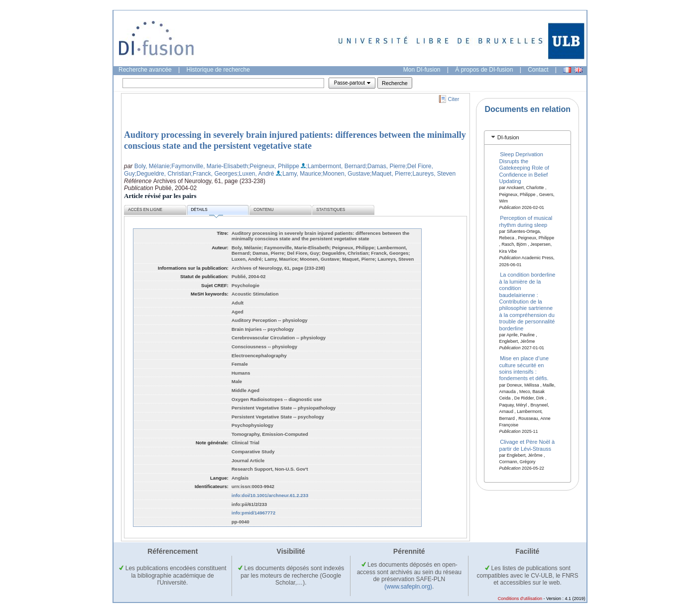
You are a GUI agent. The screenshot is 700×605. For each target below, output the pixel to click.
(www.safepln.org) (408, 587)
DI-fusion (508, 137)
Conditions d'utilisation (520, 599)
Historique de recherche (218, 70)
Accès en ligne (145, 210)
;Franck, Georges (214, 174)
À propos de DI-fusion (484, 70)
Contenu (263, 210)
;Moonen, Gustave (346, 174)
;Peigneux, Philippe (274, 166)
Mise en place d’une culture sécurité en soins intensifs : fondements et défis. (524, 368)
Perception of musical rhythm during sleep (526, 221)
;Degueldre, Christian (163, 174)
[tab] (527, 138)
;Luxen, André (255, 174)
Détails (207, 211)
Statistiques (331, 210)
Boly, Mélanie (152, 166)
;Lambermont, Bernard (336, 166)
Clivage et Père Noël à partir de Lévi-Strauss (527, 445)
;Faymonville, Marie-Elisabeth (209, 166)
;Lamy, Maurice (301, 174)
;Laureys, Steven (433, 174)
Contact (538, 70)
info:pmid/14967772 (253, 513)
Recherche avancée (145, 70)
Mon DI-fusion (422, 70)
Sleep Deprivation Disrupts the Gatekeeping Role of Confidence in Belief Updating (524, 168)
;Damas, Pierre (385, 166)
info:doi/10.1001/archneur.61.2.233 (270, 495)
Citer (454, 99)
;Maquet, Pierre (390, 174)
